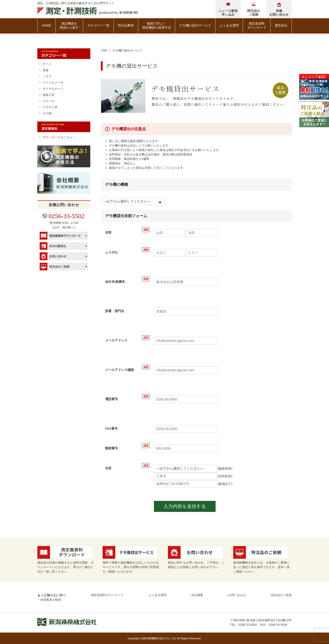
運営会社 (281, 25)
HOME (46, 25)
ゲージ (47, 64)
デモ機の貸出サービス (195, 25)
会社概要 (197, 595)
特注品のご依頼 (281, 595)
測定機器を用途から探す (69, 26)
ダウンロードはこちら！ (59, 137)
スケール (49, 101)
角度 (46, 70)
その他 (47, 113)
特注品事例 (126, 25)
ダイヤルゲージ (53, 89)
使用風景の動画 (51, 600)
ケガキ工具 (50, 107)
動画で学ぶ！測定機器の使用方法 (157, 26)
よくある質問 (229, 25)
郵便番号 (112, 448)
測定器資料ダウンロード (257, 26)
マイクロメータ (53, 82)
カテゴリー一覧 (98, 25)
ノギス (47, 76)
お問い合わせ (237, 595)
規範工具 (49, 95)
